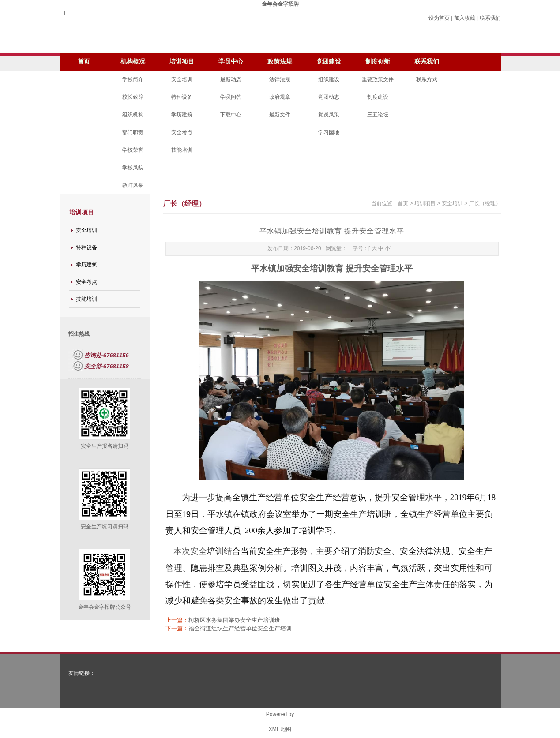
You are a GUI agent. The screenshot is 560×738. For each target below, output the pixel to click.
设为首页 (439, 18)
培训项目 (182, 62)
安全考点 (182, 132)
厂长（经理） (485, 203)
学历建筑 (182, 115)
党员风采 (329, 115)
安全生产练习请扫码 (105, 527)
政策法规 (280, 62)
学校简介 (133, 79)
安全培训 (182, 79)
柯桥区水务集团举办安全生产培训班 (234, 620)
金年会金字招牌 (280, 4)
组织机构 (133, 115)
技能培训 (182, 150)
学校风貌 (133, 168)
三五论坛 (378, 115)
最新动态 (231, 79)
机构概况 (133, 62)
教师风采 (133, 185)
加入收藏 (465, 18)
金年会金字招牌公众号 (105, 607)
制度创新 (378, 62)
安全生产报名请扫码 (105, 446)
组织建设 (329, 79)
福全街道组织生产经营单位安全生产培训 (240, 628)
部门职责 (133, 132)
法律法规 (280, 79)
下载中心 (231, 115)
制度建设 (378, 97)
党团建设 (329, 62)
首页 (84, 62)
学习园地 (329, 132)
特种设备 (182, 97)
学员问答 (231, 97)
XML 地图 (280, 729)
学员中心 (231, 62)
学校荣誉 (133, 150)
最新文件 (280, 115)
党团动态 (329, 97)
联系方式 (427, 79)
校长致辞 (133, 97)
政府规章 (280, 97)
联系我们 (490, 18)
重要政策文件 (378, 79)
